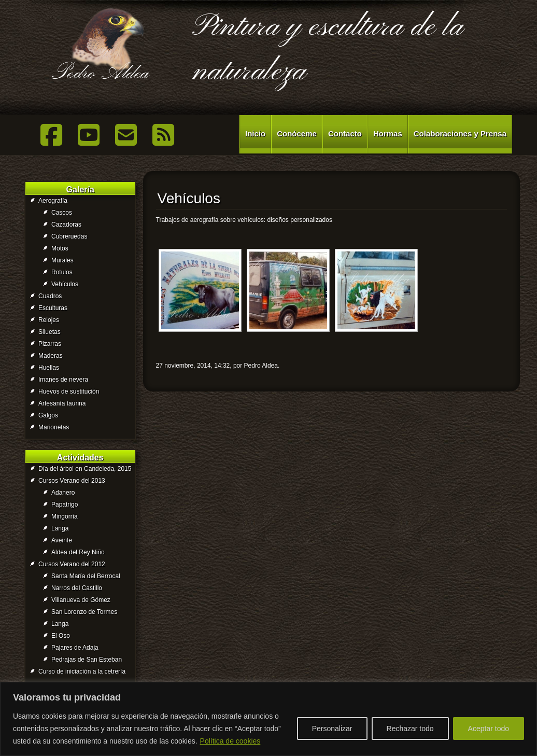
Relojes (49, 320)
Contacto (345, 134)
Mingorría (65, 516)
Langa (60, 528)
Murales (62, 260)
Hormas (388, 134)
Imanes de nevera (63, 380)
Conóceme (297, 134)
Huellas (49, 368)
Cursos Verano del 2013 (72, 481)
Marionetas (54, 427)
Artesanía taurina (62, 403)
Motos (60, 248)
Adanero (63, 493)
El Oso (61, 636)
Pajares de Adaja (75, 648)
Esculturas (53, 308)
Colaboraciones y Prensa (460, 134)
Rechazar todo (410, 729)
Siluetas (50, 332)
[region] (268, 719)
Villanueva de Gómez (81, 600)
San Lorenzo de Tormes (84, 612)
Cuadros (50, 296)
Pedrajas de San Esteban (87, 660)
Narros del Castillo (77, 588)
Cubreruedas (69, 236)
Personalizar (332, 729)
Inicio (255, 134)
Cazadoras (66, 225)
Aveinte (62, 540)
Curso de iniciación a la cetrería (82, 671)
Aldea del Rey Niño (78, 552)
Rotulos (62, 272)
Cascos (62, 213)
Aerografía (53, 201)
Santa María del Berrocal (86, 576)
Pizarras (50, 344)
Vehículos (65, 284)
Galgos (48, 415)
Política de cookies (230, 741)
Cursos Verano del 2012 (72, 564)
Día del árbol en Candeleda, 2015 (85, 469)
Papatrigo (65, 505)
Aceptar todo (489, 729)
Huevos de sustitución (69, 391)
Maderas (51, 356)
